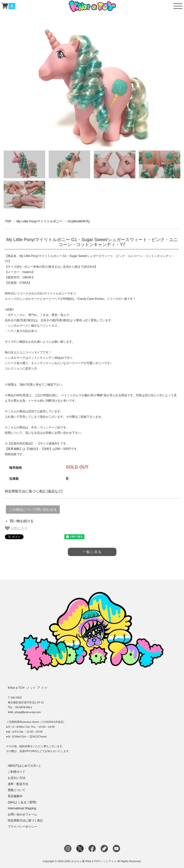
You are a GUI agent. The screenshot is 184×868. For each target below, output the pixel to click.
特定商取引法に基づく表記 (25, 821)
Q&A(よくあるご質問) (22, 802)
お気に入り (16, 528)
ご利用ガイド (17, 772)
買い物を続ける (22, 521)
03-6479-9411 (24, 707)
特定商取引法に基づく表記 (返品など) (34, 491)
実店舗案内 (15, 796)
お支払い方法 (17, 778)
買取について (17, 790)
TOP (8, 221)
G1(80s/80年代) (79, 221)
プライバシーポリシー (22, 827)
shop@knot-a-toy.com (28, 712)
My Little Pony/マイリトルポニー (39, 221)
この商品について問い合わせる (33, 509)
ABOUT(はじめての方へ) (24, 766)
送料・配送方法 (18, 784)
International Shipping (22, 808)
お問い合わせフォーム (22, 814)
